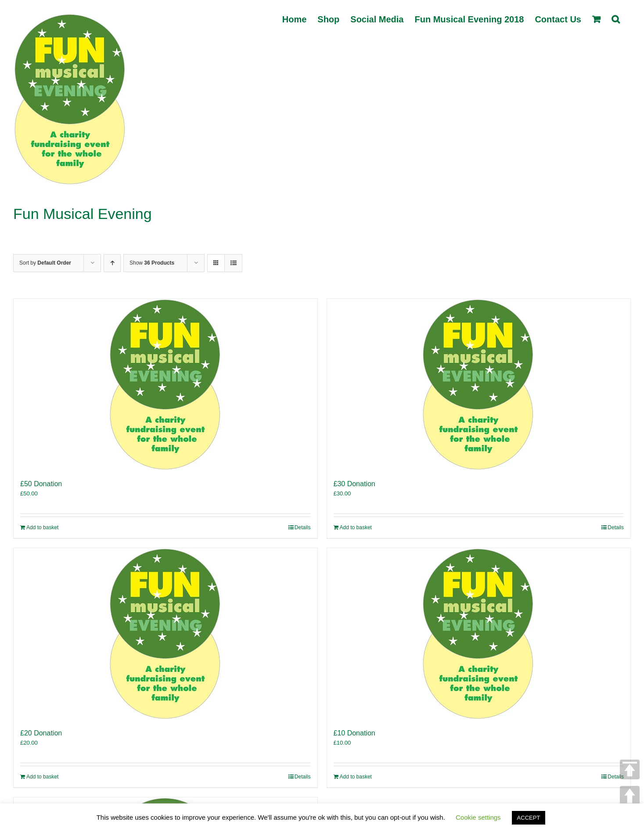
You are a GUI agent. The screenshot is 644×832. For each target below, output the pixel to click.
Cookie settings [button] (478, 817)
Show (152, 263)
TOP (630, 769)
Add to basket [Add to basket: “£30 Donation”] (356, 527)
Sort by (45, 263)
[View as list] (233, 263)
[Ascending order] (112, 263)
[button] (616, 18)
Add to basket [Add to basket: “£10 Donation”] (356, 777)
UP (630, 796)
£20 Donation (41, 733)
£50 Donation (41, 484)
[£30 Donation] (479, 384)
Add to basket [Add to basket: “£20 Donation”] (42, 777)
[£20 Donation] (165, 634)
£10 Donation (354, 733)
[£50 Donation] (165, 384)
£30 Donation (354, 484)
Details (303, 527)
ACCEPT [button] (529, 818)
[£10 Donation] (479, 634)
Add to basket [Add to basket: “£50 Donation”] (42, 527)
